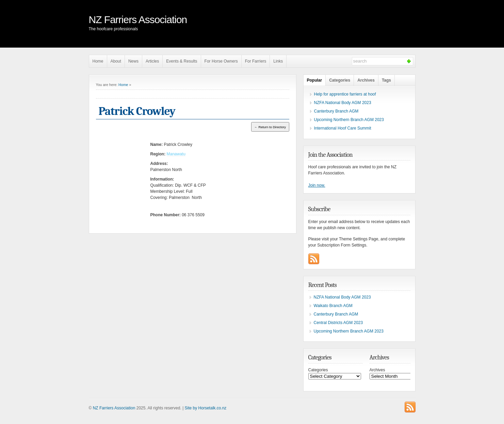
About (116, 61)
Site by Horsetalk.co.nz (206, 408)
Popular (315, 80)
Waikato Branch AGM (333, 306)
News (133, 61)
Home (98, 61)
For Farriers (256, 61)
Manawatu (176, 154)
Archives (366, 80)
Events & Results (182, 61)
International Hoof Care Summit (343, 128)
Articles (152, 61)
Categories (340, 80)
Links (278, 61)
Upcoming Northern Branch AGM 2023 (349, 120)
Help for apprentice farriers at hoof (345, 94)
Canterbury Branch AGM (336, 111)
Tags (386, 80)
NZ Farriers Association (138, 20)
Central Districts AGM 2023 (338, 323)
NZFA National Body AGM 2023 (343, 103)
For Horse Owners (221, 61)
